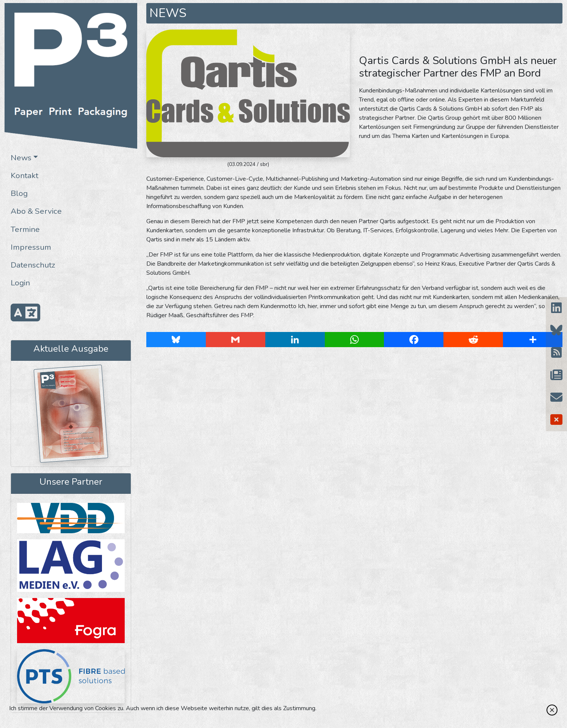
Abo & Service (36, 211)
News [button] (21, 158)
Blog (19, 193)
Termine (25, 229)
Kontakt (24, 175)
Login (20, 283)
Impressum (31, 247)
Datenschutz (33, 265)
